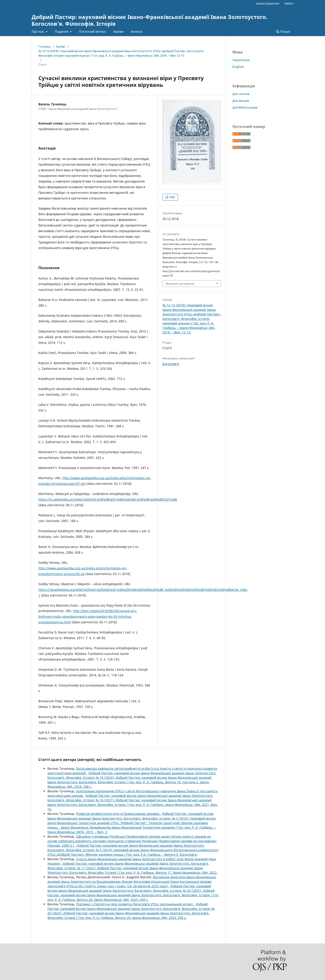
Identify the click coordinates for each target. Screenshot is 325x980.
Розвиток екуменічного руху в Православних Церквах (118, 814)
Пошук (283, 31)
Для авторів (241, 101)
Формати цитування (180, 284)
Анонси (137, 31)
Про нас (38, 31)
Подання (62, 31)
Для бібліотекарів (245, 107)
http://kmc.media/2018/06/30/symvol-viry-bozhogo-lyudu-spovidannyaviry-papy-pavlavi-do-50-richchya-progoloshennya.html (88, 616)
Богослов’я (171, 364)
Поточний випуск (93, 31)
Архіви (118, 31)
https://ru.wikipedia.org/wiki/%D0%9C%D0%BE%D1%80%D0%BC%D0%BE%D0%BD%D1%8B (108, 499)
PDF (172, 197)
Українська (241, 60)
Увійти (289, 3)
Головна (44, 46)
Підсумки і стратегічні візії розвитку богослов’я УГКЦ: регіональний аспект (135, 904)
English (238, 67)
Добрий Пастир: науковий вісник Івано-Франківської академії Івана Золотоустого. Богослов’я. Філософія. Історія (150, 20)
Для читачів (241, 94)
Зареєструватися (267, 3)
